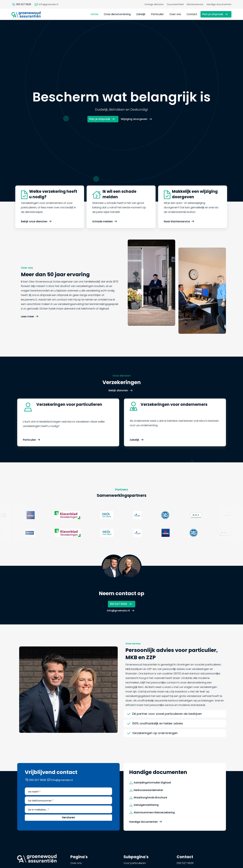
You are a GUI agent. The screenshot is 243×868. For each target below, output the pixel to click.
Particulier (29, 456)
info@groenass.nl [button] (118, 611)
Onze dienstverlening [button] (117, 14)
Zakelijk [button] (141, 14)
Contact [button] (192, 14)
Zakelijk (134, 456)
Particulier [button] (157, 14)
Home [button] (94, 14)
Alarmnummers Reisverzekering (154, 828)
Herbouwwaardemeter (148, 806)
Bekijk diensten (118, 406)
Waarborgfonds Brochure (150, 813)
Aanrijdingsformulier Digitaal (152, 798)
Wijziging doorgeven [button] (134, 119)
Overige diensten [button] (154, 4)
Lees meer (28, 332)
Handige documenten (143, 838)
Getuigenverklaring (146, 821)
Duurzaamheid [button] (175, 4)
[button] (26, 14)
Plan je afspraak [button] (213, 14)
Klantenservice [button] (195, 4)
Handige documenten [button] (219, 4)
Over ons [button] (175, 14)
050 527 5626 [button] (118, 604)
